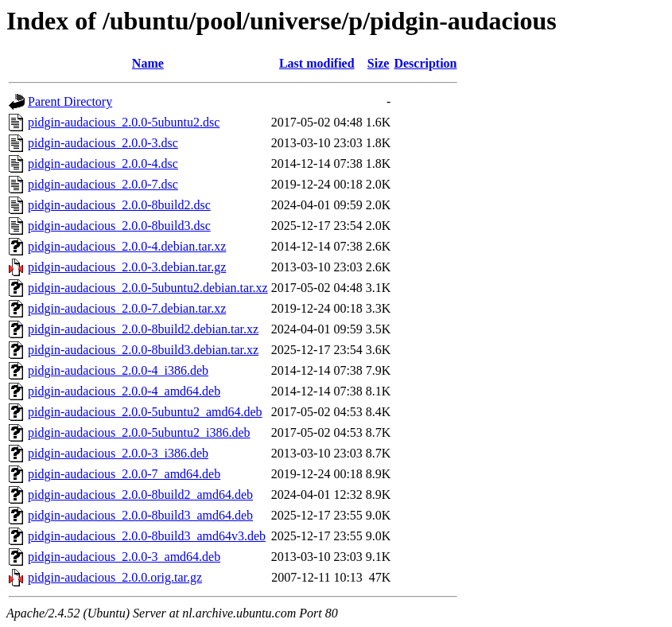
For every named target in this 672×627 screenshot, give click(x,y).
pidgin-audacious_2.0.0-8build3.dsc (119, 226)
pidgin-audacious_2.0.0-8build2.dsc (119, 205)
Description (425, 63)
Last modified (317, 63)
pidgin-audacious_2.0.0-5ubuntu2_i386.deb (139, 432)
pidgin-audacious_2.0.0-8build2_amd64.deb (140, 495)
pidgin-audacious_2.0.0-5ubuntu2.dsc (124, 122)
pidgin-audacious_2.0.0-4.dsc (103, 164)
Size (379, 63)
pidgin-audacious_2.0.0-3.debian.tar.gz (127, 267)
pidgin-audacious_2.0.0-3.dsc (103, 143)
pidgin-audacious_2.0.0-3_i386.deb (118, 453)
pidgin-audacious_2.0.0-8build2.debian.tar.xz (143, 329)
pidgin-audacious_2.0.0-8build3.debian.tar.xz (143, 350)
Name (148, 63)
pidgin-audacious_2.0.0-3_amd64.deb (124, 557)
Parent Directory (70, 101)
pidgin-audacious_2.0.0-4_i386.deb (118, 370)
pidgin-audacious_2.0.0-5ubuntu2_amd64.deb (145, 412)
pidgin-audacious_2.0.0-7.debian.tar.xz (127, 308)
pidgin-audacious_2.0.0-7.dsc (103, 184)
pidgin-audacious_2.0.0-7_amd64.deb (124, 474)
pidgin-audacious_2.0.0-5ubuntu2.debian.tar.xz (148, 288)
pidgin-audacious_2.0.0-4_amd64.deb (124, 391)
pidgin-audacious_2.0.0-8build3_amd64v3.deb (147, 536)
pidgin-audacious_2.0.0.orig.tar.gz (115, 577)
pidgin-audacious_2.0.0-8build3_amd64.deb (140, 515)
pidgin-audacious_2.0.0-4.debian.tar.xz (127, 246)
